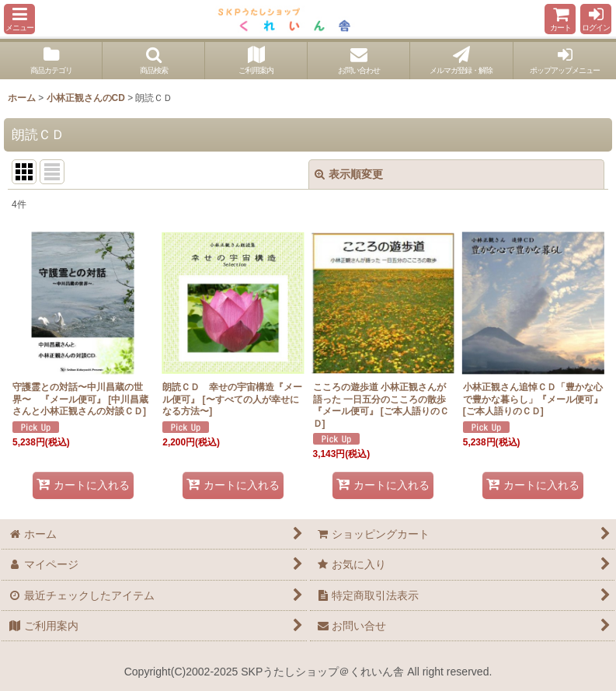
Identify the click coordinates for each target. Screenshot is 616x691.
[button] (19, 19)
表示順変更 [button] (349, 174)
